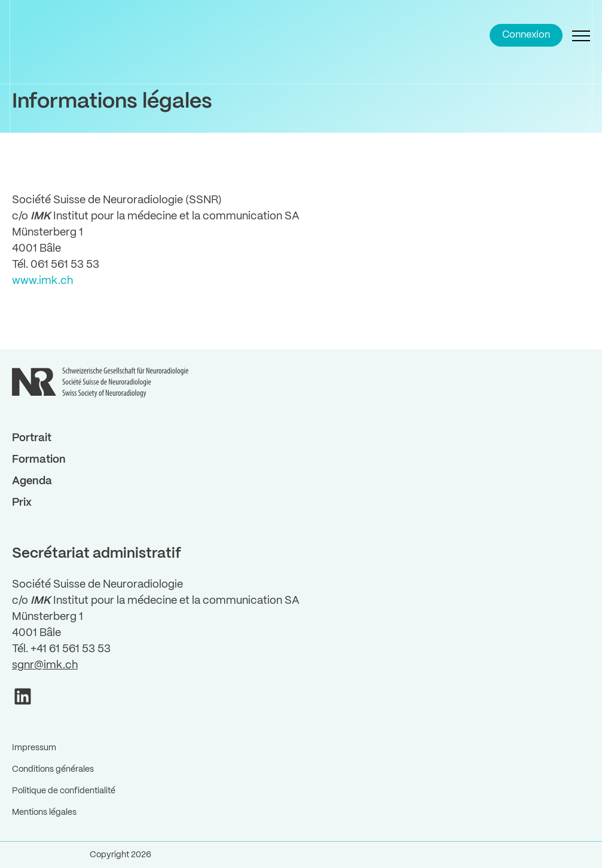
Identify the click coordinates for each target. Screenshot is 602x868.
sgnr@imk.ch (45, 665)
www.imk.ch (42, 281)
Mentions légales (44, 812)
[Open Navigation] (581, 35)
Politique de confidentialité (64, 791)
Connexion (526, 35)
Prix (22, 503)
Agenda (32, 481)
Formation (39, 460)
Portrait (32, 438)
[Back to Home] (42, 35)
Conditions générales (53, 769)
